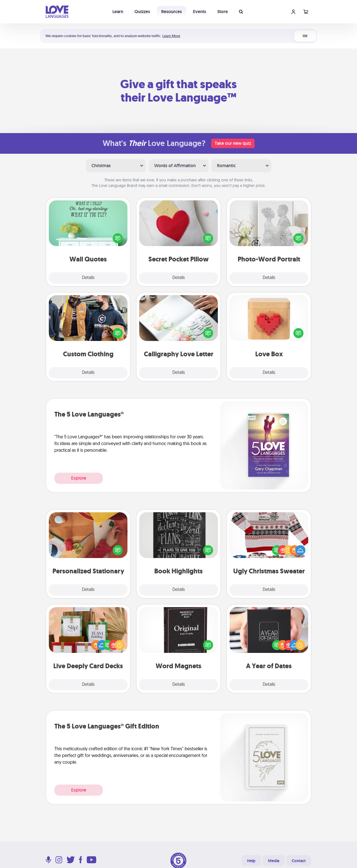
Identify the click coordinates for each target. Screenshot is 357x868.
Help (251, 861)
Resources (172, 12)
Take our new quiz (233, 143)
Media (274, 861)
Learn (118, 12)
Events (200, 12)
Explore (79, 478)
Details (88, 278)
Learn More (171, 36)
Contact (299, 861)
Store (223, 12)
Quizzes (142, 12)
